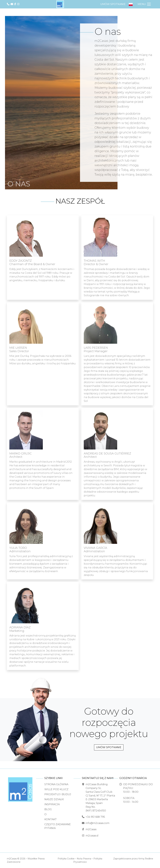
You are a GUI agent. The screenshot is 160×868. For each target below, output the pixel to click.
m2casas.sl (92, 836)
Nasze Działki (54, 799)
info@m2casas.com (97, 823)
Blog (48, 809)
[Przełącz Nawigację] (144, 4)
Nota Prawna (84, 859)
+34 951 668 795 (95, 817)
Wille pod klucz (56, 789)
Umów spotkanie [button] (113, 4)
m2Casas (91, 829)
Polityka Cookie (66, 859)
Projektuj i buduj (58, 794)
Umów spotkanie (109, 747)
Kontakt (51, 819)
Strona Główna (56, 784)
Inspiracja (52, 804)
